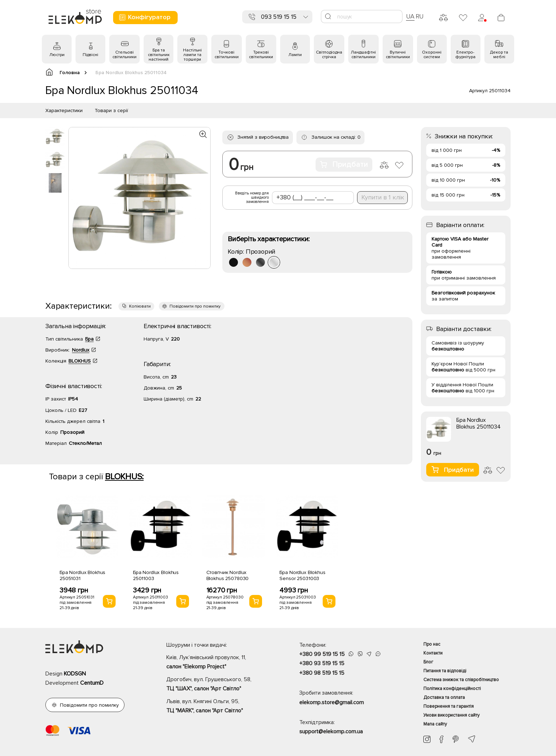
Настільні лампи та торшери (192, 55)
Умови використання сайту (451, 715)
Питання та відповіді (445, 671)
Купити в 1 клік (383, 197)
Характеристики (64, 111)
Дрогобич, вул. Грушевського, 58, (220, 685)
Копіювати (140, 306)
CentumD (92, 683)
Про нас (432, 644)
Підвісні (90, 55)
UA (410, 16)
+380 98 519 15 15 (322, 673)
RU (420, 16)
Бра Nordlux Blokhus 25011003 (156, 575)
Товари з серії (111, 111)
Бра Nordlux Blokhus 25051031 (82, 575)
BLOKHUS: (124, 477)
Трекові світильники (261, 55)
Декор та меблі (499, 55)
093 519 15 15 (279, 17)
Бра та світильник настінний (159, 55)
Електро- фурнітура (465, 55)
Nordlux (81, 350)
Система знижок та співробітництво (461, 680)
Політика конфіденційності (452, 689)
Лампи (295, 55)
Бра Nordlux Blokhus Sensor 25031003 (302, 575)
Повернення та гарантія (449, 706)
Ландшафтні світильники (363, 55)
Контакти (433, 653)
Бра (89, 339)
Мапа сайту (435, 724)
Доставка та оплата (444, 697)
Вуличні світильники (398, 55)
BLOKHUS (80, 361)
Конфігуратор (144, 17)
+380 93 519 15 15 (322, 663)
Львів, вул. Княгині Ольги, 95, (220, 707)
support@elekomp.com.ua (331, 732)
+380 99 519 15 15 (322, 654)
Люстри (57, 55)
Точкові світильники (227, 55)
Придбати (344, 164)
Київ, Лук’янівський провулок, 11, (220, 663)
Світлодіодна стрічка (329, 55)
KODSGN (75, 674)
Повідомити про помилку (195, 306)
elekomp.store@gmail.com (332, 702)
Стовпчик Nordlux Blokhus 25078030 (228, 575)
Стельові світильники (124, 55)
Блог (428, 662)
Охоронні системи (432, 55)
